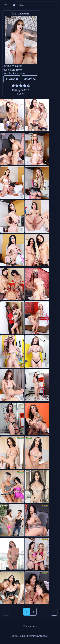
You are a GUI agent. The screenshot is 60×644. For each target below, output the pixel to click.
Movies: (30, 79)
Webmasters (30, 626)
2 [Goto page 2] (33, 612)
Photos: (12, 79)
